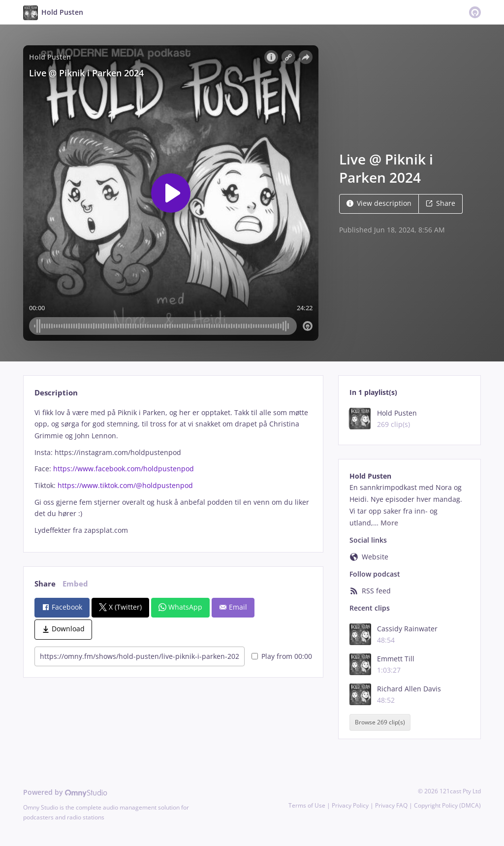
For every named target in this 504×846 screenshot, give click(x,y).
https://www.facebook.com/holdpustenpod (124, 469)
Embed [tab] (75, 584)
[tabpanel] (173, 472)
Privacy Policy (350, 805)
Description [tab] (56, 393)
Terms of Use (307, 805)
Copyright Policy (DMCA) (447, 805)
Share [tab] (45, 584)
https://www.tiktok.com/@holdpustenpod (125, 485)
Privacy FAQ (391, 805)
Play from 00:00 (282, 656)
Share (441, 203)
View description (379, 203)
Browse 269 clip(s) (380, 722)
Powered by (65, 792)
